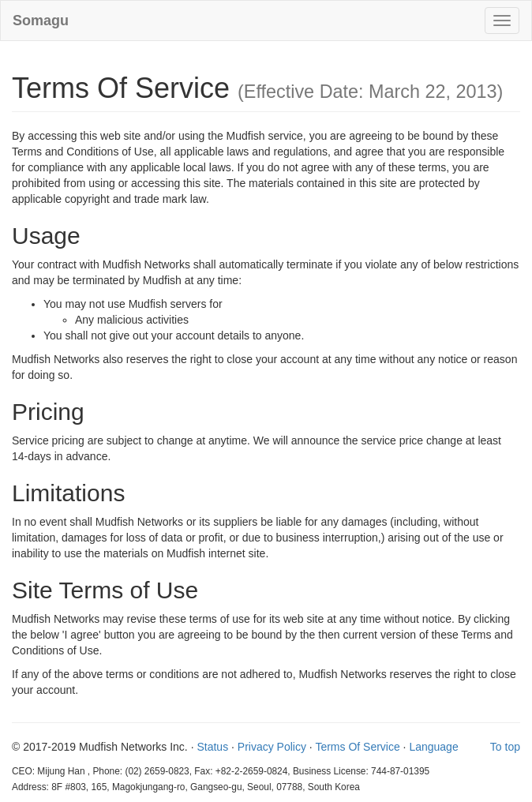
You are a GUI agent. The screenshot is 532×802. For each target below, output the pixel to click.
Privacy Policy (272, 747)
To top (505, 747)
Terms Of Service (357, 747)
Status (212, 747)
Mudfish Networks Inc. (135, 747)
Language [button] (433, 747)
